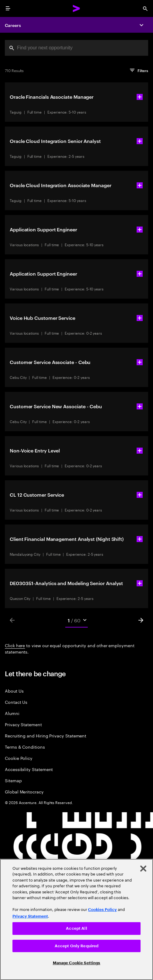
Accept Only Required (77, 946)
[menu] (8, 8)
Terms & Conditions (25, 747)
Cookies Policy (102, 910)
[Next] (141, 620)
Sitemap (13, 780)
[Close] (143, 869)
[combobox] (76, 48)
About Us (14, 691)
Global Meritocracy (24, 791)
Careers (13, 25)
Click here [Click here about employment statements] (15, 645)
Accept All (76, 928)
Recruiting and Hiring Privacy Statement (46, 735)
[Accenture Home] (76, 8)
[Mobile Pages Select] (77, 620)
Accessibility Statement (29, 769)
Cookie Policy (19, 758)
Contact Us (16, 702)
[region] (76, 919)
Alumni (12, 713)
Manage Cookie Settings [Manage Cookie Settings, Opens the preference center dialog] (77, 963)
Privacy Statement (23, 724)
